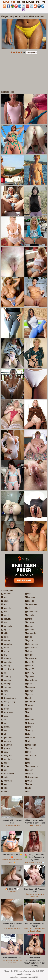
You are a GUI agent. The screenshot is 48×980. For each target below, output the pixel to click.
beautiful (6, 619)
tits (27, 763)
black (5, 637)
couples (6, 680)
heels (5, 763)
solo (28, 741)
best (4, 622)
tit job (29, 759)
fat (4, 720)
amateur (6, 594)
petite (29, 684)
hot (4, 770)
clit (4, 673)
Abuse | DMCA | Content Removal (18, 971)
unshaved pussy (34, 766)
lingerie (29, 601)
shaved (29, 720)
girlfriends (7, 738)
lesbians (30, 597)
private (29, 691)
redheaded (31, 702)
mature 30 (31, 658)
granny (6, 748)
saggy (29, 705)
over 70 (30, 673)
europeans (7, 712)
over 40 (30, 662)
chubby (6, 666)
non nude (30, 633)
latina (5, 792)
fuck (4, 730)
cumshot (6, 687)
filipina (5, 727)
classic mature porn (11, 669)
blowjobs (6, 644)
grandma (7, 745)
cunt (4, 691)
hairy (5, 752)
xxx (28, 792)
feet (4, 723)
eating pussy (8, 702)
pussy (29, 694)
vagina (29, 774)
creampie (7, 684)
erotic (5, 709)
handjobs (7, 759)
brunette (6, 658)
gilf (4, 734)
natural (29, 626)
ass (4, 604)
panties (29, 676)
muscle (29, 622)
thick (28, 752)
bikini (5, 633)
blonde (6, 640)
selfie (29, 709)
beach (5, 615)
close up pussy (9, 676)
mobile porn (31, 612)
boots (5, 651)
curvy (5, 694)
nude (28, 637)
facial (5, 716)
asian (5, 601)
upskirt (29, 770)
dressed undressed (11, 698)
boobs (5, 648)
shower (29, 723)
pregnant (30, 687)
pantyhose (31, 680)
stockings (30, 745)
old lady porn (32, 644)
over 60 (30, 669)
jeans (5, 784)
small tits (30, 738)
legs (28, 594)
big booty (7, 626)
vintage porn (32, 777)
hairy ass (7, 756)
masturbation (32, 604)
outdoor (30, 655)
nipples (29, 630)
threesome (31, 756)
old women (31, 648)
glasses (6, 741)
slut (28, 734)
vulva (29, 781)
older (28, 651)
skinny (29, 730)
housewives (8, 774)
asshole (6, 608)
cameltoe (7, 662)
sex (28, 712)
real (28, 698)
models (29, 615)
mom (28, 619)
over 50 (30, 666)
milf (28, 608)
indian (5, 777)
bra (4, 655)
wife (28, 788)
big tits (5, 630)
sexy (28, 716)
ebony (5, 705)
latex (5, 788)
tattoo (29, 748)
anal (4, 597)
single (29, 727)
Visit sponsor (32, 52)
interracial (7, 781)
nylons (29, 640)
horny (5, 766)
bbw (4, 612)
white (29, 784)
